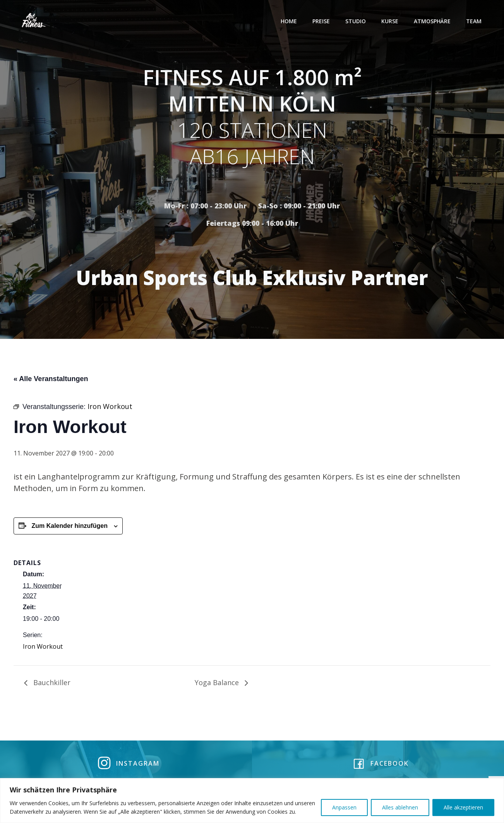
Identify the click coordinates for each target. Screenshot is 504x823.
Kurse (391, 21)
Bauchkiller (51, 685)
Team (475, 21)
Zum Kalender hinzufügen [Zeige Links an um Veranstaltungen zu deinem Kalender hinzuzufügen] (69, 528)
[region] (252, 801)
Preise (322, 21)
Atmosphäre (433, 21)
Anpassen (344, 807)
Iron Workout (43, 648)
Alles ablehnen (400, 807)
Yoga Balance (218, 685)
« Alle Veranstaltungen (51, 381)
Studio (357, 21)
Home (290, 21)
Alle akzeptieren (463, 807)
